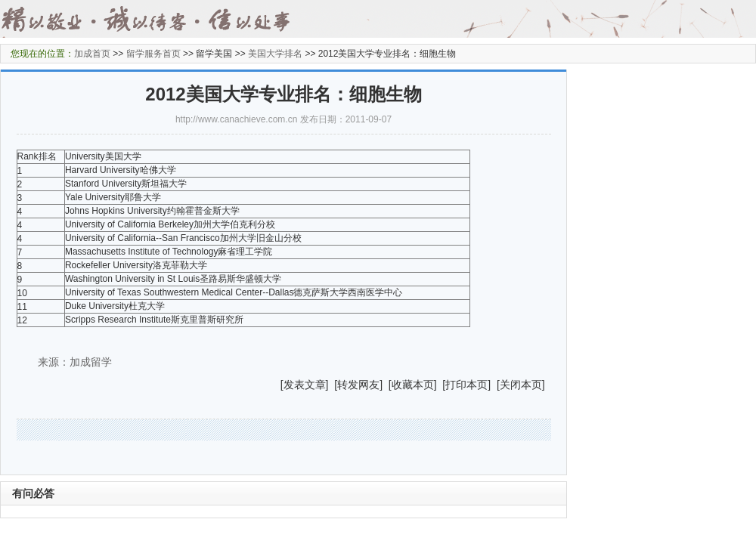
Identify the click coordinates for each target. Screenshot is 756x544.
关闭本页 (521, 385)
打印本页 (466, 385)
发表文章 (305, 385)
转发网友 (358, 385)
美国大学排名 (275, 54)
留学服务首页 (153, 54)
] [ (332, 385)
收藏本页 (413, 385)
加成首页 (92, 54)
